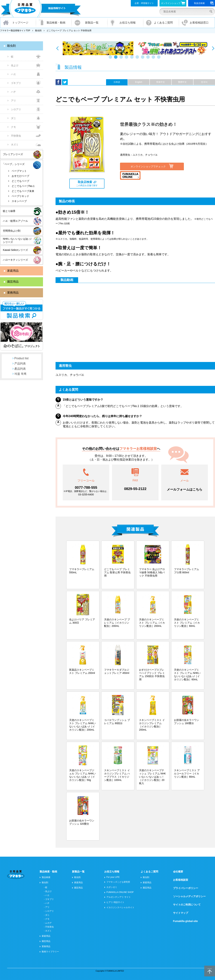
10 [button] (159, 59)
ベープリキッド (20, 196)
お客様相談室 (181, 880)
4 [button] (127, 59)
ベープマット (19, 171)
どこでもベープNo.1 (23, 186)
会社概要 (178, 872)
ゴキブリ (16, 83)
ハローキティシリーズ (15, 260)
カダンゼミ (112, 887)
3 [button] (122, 59)
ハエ (13, 74)
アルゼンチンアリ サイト (119, 897)
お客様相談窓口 (199, 23)
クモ (13, 127)
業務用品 (13, 293)
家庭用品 (13, 271)
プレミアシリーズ (13, 154)
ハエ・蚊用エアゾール (15, 221)
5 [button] (133, 59)
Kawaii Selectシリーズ (15, 250)
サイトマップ (181, 913)
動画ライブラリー (50, 952)
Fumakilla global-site (185, 921)
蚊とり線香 (9, 211)
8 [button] (149, 59)
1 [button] (111, 59)
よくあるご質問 (163, 23)
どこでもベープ (20, 181)
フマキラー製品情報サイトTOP (15, 31)
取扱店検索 (204, 3)
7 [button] (143, 59)
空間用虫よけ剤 (12, 231)
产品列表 (20, 364)
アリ (13, 101)
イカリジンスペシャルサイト (120, 907)
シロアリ (16, 109)
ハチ (13, 92)
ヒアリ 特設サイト (115, 902)
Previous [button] (57, 48)
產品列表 (20, 369)
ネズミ (15, 145)
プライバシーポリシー (186, 888)
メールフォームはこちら (185, 489)
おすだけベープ (20, 176)
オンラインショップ (173, 3)
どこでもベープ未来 (23, 191)
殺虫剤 (38, 31)
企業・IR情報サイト (144, 3)
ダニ (13, 118)
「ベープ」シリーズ (13, 164)
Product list (21, 358)
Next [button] (213, 48)
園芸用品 (13, 282)
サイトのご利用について (187, 905)
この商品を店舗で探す (87, 184)
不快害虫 (16, 136)
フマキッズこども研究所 (118, 882)
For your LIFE (113, 877)
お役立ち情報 (128, 23)
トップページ (20, 23)
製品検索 (46, 877)
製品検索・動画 (56, 23)
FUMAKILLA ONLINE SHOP (120, 892)
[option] (98, 48)
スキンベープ (19, 201)
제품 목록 (20, 374)
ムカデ (48, 923)
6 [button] (138, 59)
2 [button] (116, 59)
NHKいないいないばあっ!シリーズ (17, 240)
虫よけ (15, 65)
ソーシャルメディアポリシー (189, 896)
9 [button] (154, 59)
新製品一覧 (92, 23)
